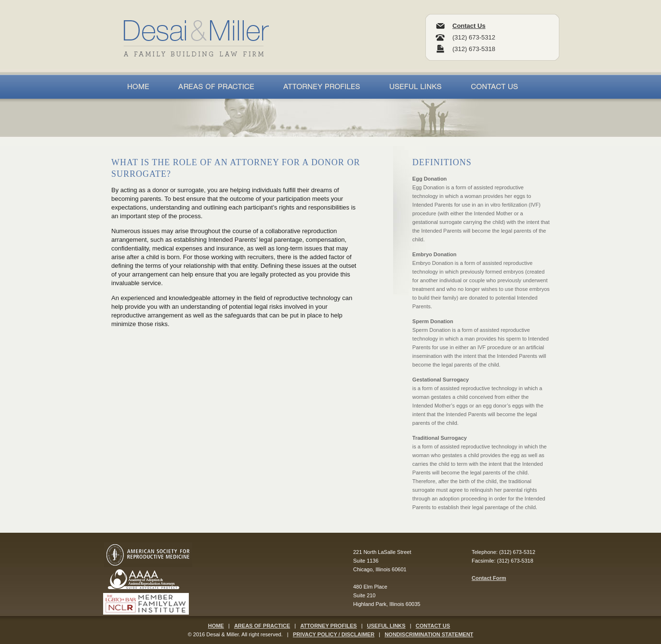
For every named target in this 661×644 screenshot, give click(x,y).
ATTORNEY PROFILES (328, 626)
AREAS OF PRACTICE (262, 626)
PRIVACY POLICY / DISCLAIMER (334, 634)
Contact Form (489, 578)
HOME (216, 626)
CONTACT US (433, 626)
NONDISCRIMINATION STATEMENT (429, 634)
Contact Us (469, 26)
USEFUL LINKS (386, 626)
